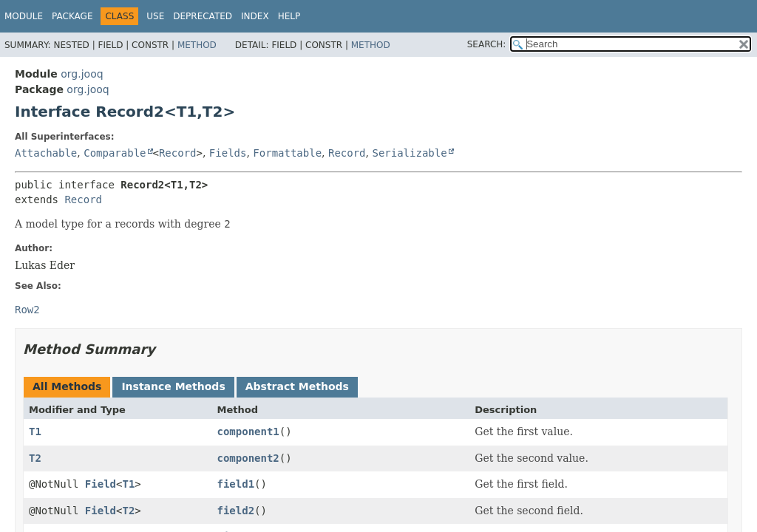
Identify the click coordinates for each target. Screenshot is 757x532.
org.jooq (82, 74)
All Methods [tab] (67, 386)
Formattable (287, 153)
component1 (248, 432)
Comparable (115, 153)
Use (155, 16)
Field (101, 484)
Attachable (46, 153)
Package (72, 16)
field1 (236, 484)
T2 (35, 458)
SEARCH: (487, 44)
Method (197, 45)
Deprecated (203, 16)
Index (255, 16)
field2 (236, 511)
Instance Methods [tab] (173, 386)
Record (178, 153)
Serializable (409, 153)
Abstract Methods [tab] (297, 386)
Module (24, 16)
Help (289, 16)
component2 (248, 458)
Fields (228, 153)
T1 (35, 432)
